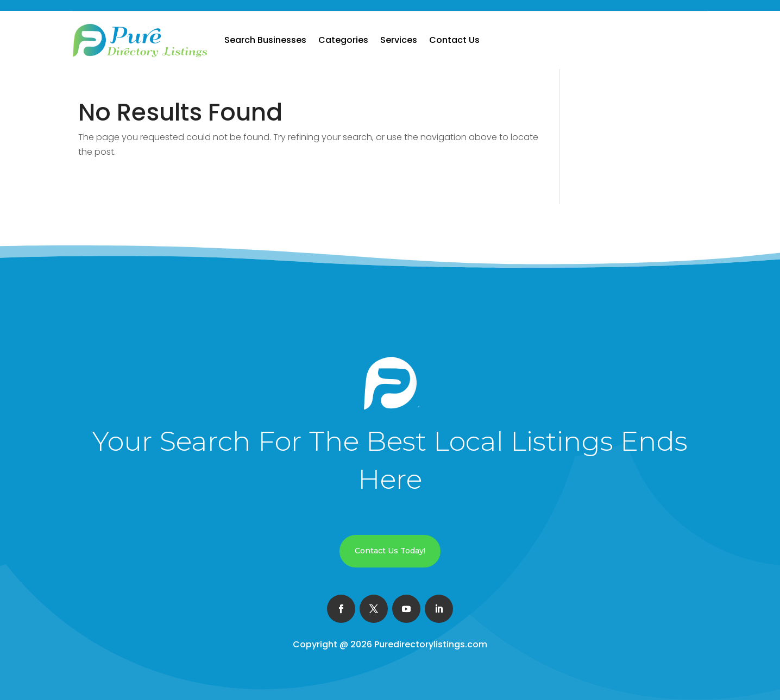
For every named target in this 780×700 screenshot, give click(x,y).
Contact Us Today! (390, 551)
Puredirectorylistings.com (431, 644)
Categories (343, 40)
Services (399, 40)
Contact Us (454, 40)
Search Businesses (265, 40)
